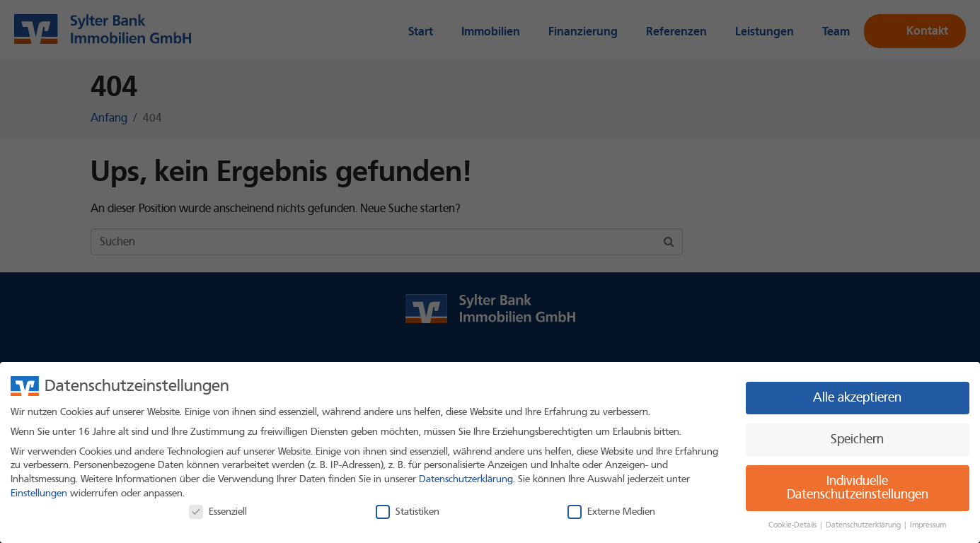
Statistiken (408, 512)
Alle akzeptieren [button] (857, 398)
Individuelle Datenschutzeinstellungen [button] (858, 488)
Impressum (928, 525)
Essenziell (218, 512)
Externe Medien (611, 512)
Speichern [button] (857, 439)
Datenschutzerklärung (466, 479)
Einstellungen (39, 493)
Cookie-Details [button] (794, 525)
